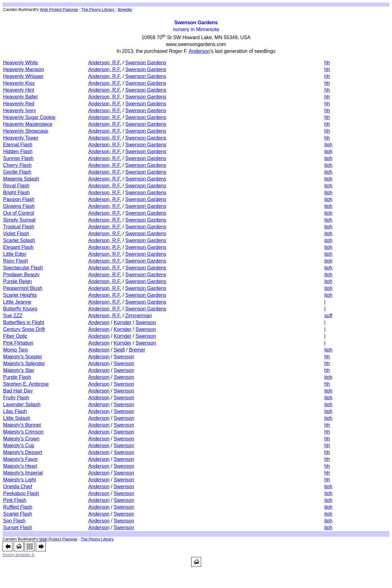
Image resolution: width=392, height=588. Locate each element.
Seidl (119, 350)
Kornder (123, 322)
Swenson (146, 322)
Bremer (137, 350)
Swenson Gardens (146, 63)
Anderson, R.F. (105, 63)
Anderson (99, 322)
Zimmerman (138, 316)
